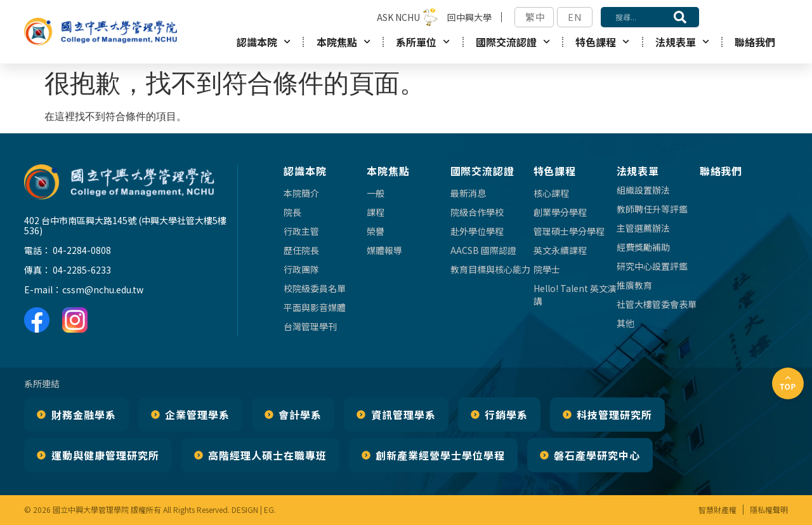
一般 (376, 193)
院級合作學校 (477, 212)
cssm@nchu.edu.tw (103, 289)
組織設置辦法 (643, 190)
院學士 (547, 269)
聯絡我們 (755, 42)
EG (269, 509)
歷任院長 (301, 250)
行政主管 (301, 231)
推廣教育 (634, 285)
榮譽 (376, 231)
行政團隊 (301, 269)
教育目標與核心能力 (490, 269)
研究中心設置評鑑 (652, 266)
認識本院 (264, 42)
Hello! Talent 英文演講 (575, 295)
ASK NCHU (398, 17)
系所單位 (423, 42)
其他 (625, 323)
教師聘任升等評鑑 (652, 209)
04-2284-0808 (82, 250)
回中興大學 (469, 17)
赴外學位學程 (477, 231)
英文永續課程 (560, 250)
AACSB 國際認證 (483, 250)
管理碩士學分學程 (569, 231)
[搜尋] (680, 17)
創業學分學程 (560, 212)
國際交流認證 (513, 42)
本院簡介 (301, 193)
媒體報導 (384, 250)
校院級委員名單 (315, 288)
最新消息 (468, 193)
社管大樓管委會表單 (657, 304)
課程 (376, 212)
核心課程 (551, 193)
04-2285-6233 (82, 270)
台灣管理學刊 (310, 326)
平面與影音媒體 (315, 307)
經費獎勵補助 (643, 247)
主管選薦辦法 (643, 228)
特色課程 (602, 42)
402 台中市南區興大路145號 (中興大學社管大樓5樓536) (125, 225)
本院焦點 (344, 42)
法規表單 (682, 42)
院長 (292, 212)
